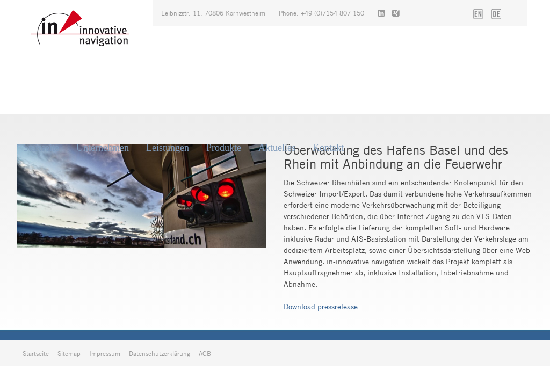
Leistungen (168, 148)
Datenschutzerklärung (160, 353)
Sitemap (69, 353)
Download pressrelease (321, 306)
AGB (205, 353)
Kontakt (328, 148)
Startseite (41, 148)
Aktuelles (277, 148)
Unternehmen (103, 148)
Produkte (224, 148)
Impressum (105, 353)
